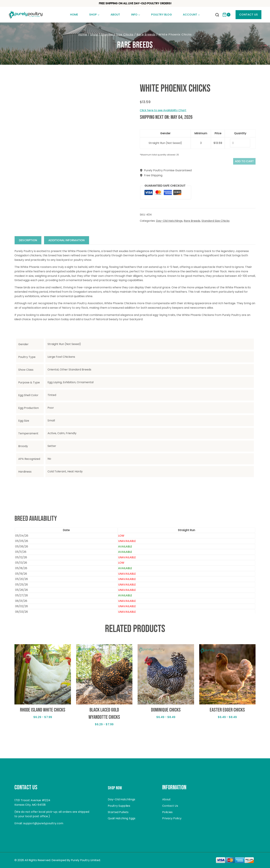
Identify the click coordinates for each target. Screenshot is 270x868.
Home (74, 15)
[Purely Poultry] (26, 15)
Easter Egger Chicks (227, 712)
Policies (167, 812)
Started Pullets (118, 812)
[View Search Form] (217, 15)
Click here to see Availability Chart (163, 110)
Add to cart (241, 162)
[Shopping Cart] (226, 15)
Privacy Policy (172, 819)
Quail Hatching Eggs (122, 819)
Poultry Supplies (119, 806)
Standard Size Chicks (216, 223)
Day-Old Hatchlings (169, 223)
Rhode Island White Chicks (43, 712)
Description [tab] (29, 242)
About (115, 15)
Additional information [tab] (69, 242)
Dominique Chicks (166, 712)
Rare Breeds (135, 45)
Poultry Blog (161, 15)
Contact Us (248, 15)
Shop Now (117, 788)
